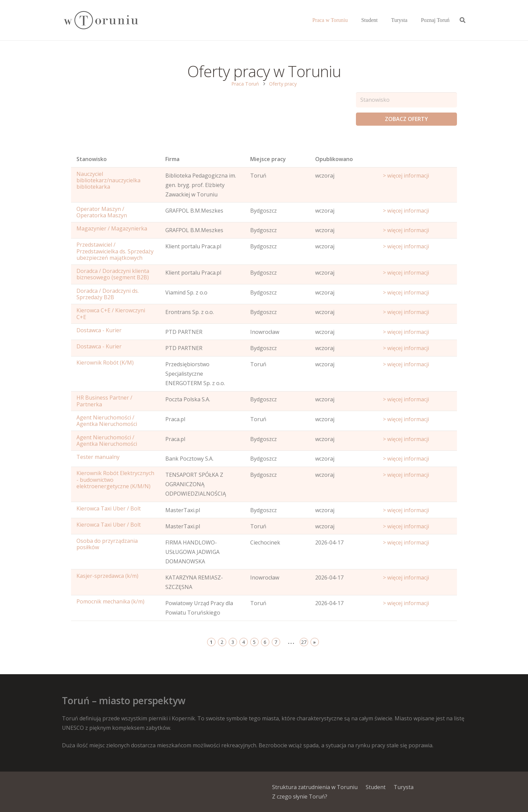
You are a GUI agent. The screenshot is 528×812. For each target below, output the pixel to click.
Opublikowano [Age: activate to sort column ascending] (334, 159)
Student (376, 787)
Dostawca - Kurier (99, 330)
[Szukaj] (463, 20)
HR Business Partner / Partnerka (104, 401)
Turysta (404, 787)
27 (304, 642)
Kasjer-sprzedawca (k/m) (107, 576)
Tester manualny (98, 457)
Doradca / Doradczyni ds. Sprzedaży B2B (108, 294)
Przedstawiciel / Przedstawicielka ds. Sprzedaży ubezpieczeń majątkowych (115, 251)
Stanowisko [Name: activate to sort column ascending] (92, 159)
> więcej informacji (406, 176)
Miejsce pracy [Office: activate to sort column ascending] (268, 159)
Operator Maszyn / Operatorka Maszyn (102, 212)
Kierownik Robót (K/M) (105, 363)
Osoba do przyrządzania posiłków (107, 544)
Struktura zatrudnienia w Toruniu (315, 787)
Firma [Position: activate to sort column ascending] (172, 159)
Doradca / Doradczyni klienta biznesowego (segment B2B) (113, 274)
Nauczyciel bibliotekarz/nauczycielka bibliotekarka (108, 180)
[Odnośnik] (101, 20)
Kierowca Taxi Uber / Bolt (109, 508)
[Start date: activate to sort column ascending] (417, 161)
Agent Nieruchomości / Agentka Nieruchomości (107, 421)
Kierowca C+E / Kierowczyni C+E (111, 314)
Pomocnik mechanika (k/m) (110, 601)
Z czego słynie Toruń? (300, 797)
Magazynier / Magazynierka (112, 228)
